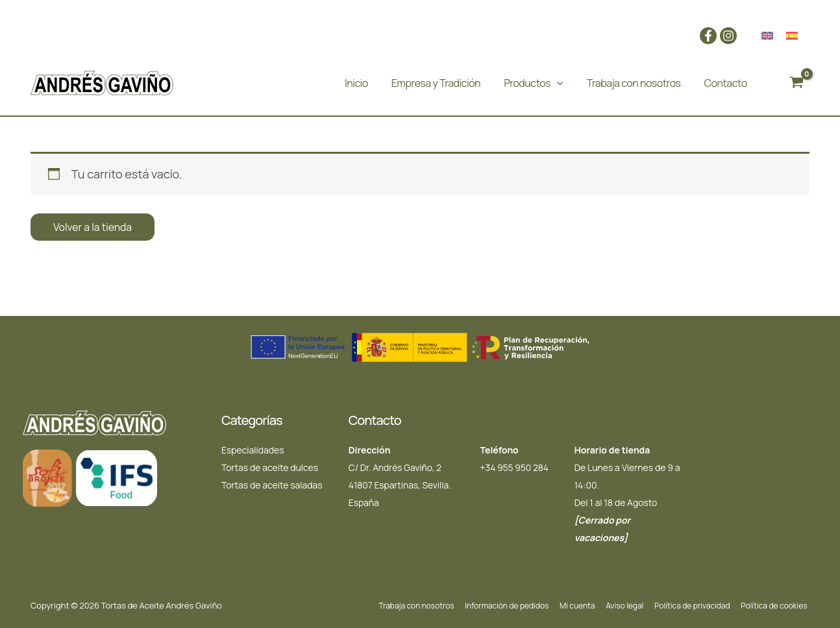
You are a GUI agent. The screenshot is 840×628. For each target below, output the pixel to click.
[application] (557, 83)
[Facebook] (708, 36)
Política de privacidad (698, 606)
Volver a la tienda (93, 227)
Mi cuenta (588, 606)
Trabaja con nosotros (634, 83)
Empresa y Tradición (436, 83)
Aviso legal (633, 606)
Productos (534, 83)
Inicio (356, 83)
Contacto (726, 83)
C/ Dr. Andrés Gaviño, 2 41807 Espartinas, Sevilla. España (401, 485)
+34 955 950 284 (514, 467)
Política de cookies (776, 606)
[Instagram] (728, 36)
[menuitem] (767, 36)
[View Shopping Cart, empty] (797, 83)
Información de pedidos (521, 606)
